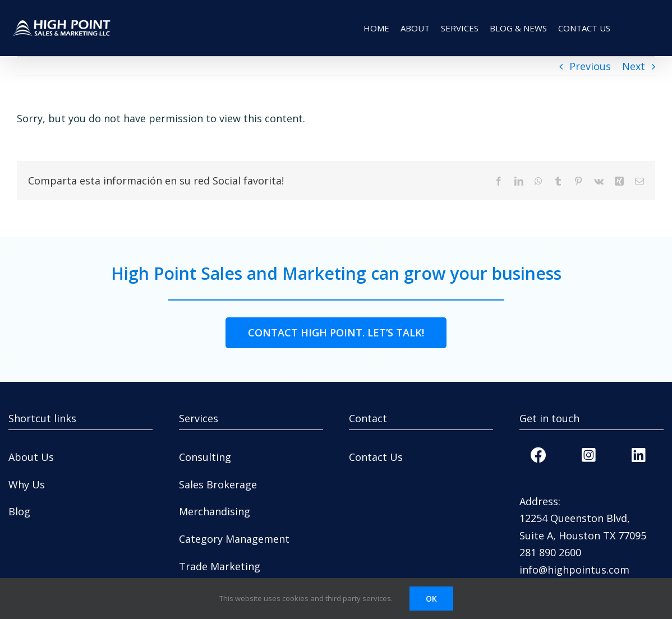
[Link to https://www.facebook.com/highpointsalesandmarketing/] (538, 455)
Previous (590, 66)
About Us (31, 457)
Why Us (27, 484)
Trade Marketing (220, 566)
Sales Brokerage (218, 484)
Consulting (205, 457)
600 (573, 552)
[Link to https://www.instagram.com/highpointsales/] (588, 455)
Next (634, 66)
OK (431, 599)
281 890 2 (542, 552)
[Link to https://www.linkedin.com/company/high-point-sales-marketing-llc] (638, 455)
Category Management (234, 539)
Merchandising (215, 511)
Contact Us (376, 457)
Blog (19, 511)
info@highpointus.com (574, 570)
